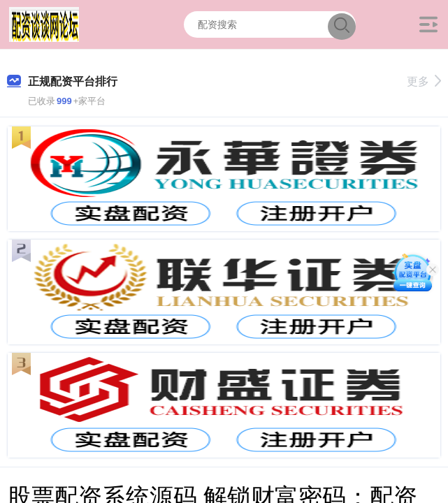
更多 (424, 81)
